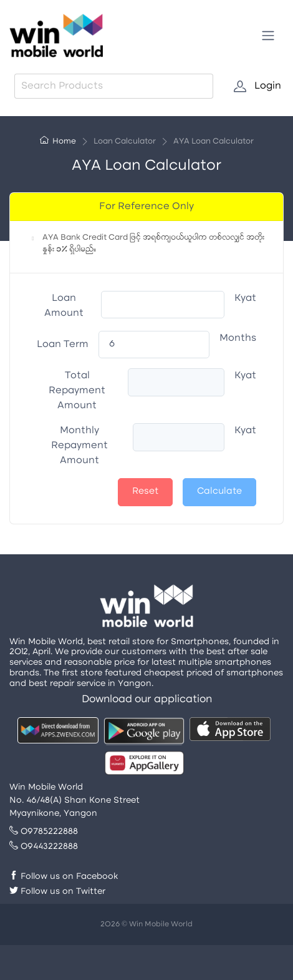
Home (58, 142)
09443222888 (44, 847)
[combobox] (114, 86)
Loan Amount (64, 306)
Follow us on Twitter (57, 892)
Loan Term (63, 345)
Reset (145, 492)
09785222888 (44, 832)
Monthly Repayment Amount (79, 446)
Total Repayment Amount (77, 391)
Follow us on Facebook (64, 877)
